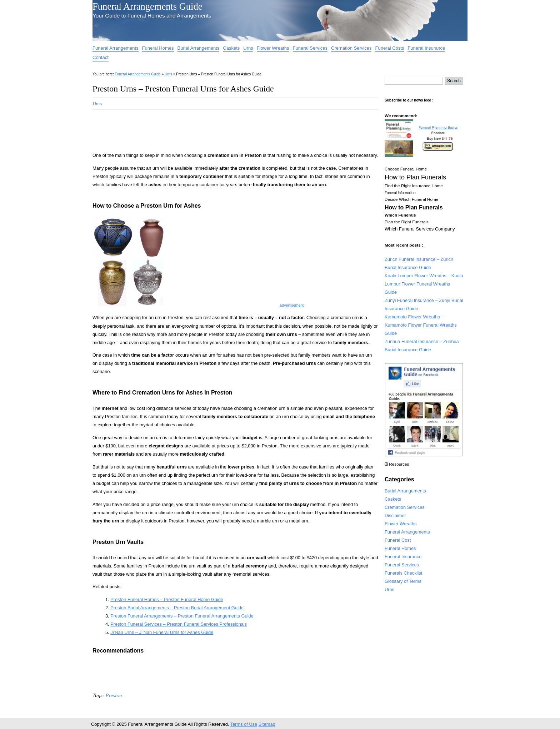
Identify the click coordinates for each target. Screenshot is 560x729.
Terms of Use (244, 724)
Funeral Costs (389, 48)
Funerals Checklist (403, 573)
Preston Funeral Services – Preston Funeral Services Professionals (179, 624)
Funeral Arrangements (116, 48)
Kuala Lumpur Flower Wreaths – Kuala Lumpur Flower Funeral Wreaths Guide (424, 284)
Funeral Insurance (426, 48)
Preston (114, 695)
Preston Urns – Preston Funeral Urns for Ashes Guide (183, 89)
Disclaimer (395, 515)
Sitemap (267, 724)
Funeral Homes (158, 48)
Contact (101, 57)
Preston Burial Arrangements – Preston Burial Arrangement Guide (177, 608)
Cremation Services (351, 48)
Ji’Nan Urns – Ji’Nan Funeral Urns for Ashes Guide (162, 632)
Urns (248, 48)
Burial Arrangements (199, 48)
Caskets (231, 48)
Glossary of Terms (403, 581)
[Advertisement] (222, 129)
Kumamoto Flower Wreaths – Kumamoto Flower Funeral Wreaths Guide (421, 325)
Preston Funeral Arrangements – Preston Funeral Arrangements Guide (182, 616)
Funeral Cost (398, 540)
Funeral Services (310, 48)
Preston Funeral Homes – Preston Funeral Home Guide (167, 599)
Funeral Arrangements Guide (147, 6)
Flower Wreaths (273, 48)
